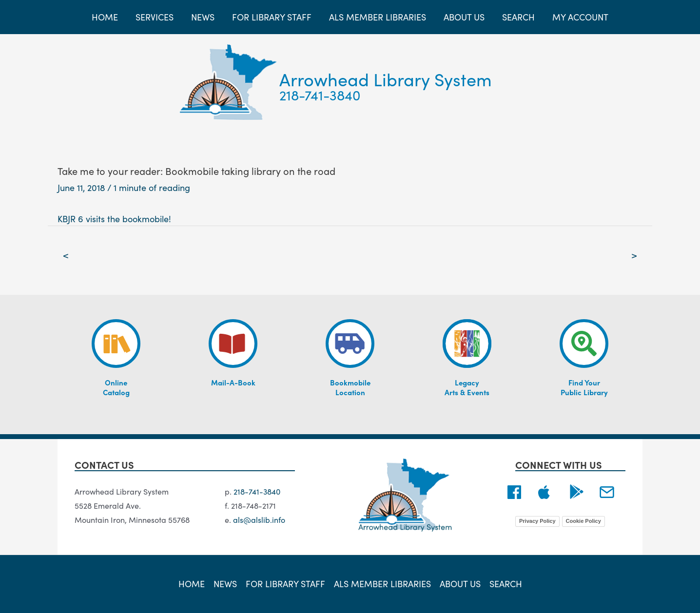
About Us (460, 584)
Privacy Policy (537, 521)
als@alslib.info (259, 519)
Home (192, 584)
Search (506, 584)
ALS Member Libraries (382, 584)
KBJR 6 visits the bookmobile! (114, 219)
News (225, 584)
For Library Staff (285, 584)
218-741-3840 (320, 95)
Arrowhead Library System (386, 79)
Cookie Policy (583, 521)
